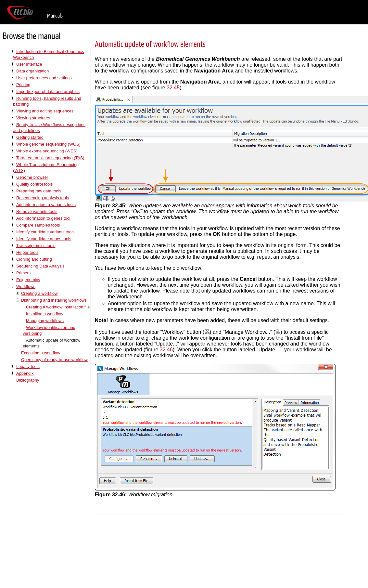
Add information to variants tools (46, 205)
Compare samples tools (38, 225)
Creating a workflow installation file (58, 307)
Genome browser (32, 177)
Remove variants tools (37, 211)
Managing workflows (45, 321)
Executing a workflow (41, 353)
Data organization (32, 71)
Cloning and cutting (34, 259)
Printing (23, 85)
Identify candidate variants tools (45, 232)
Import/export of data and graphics (48, 91)
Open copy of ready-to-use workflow (54, 360)
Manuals (55, 16)
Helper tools (27, 252)
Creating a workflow (39, 293)
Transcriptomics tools (36, 246)
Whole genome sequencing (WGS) (48, 144)
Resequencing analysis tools (43, 198)
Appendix (25, 373)
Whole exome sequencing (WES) (47, 151)
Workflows (26, 287)
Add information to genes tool (43, 218)
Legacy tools (28, 366)
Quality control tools (34, 184)
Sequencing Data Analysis (40, 266)
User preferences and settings (44, 78)
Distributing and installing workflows (54, 300)
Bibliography (28, 380)
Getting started (30, 137)
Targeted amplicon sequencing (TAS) (50, 158)
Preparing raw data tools (39, 191)
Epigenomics (28, 280)
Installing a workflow (45, 314)
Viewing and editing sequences (45, 111)
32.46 (166, 350)
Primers (23, 273)
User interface (29, 64)
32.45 (173, 88)
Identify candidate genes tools (44, 239)
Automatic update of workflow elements (150, 44)
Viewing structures (33, 118)
